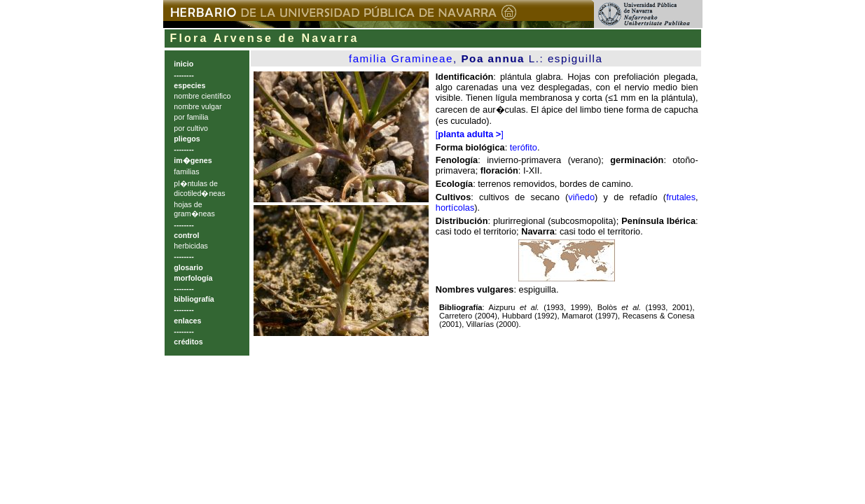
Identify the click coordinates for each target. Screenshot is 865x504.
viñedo (581, 197)
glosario (188, 267)
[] (470, 134)
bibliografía (194, 299)
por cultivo (191, 128)
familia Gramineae (401, 58)
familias (186, 171)
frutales (681, 197)
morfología (193, 278)
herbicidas (191, 246)
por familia (191, 117)
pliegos (187, 139)
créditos (188, 342)
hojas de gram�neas (194, 209)
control (186, 235)
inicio (184, 64)
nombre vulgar (198, 106)
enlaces (187, 321)
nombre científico (202, 96)
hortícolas (455, 208)
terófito (524, 147)
